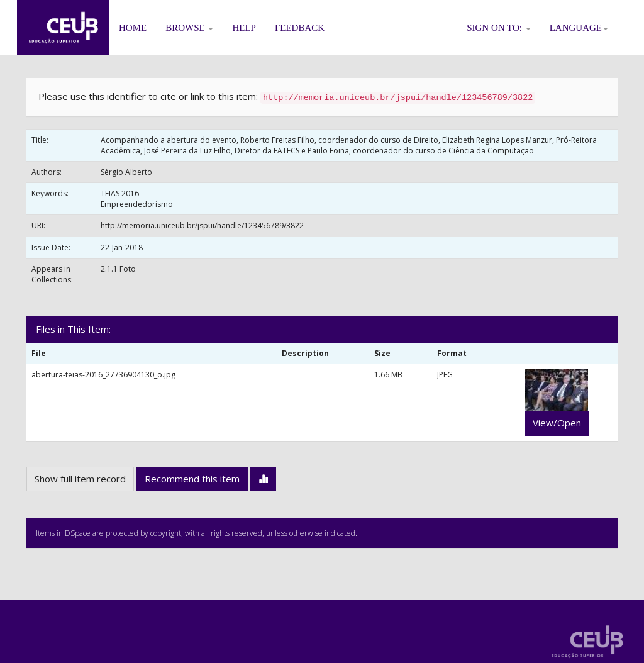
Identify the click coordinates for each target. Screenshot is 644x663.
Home (133, 28)
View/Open (557, 423)
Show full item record (80, 479)
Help (244, 28)
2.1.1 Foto (118, 269)
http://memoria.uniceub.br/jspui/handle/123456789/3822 (202, 226)
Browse (189, 28)
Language (579, 28)
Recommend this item (192, 479)
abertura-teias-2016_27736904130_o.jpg (103, 375)
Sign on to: (499, 28)
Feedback (300, 28)
